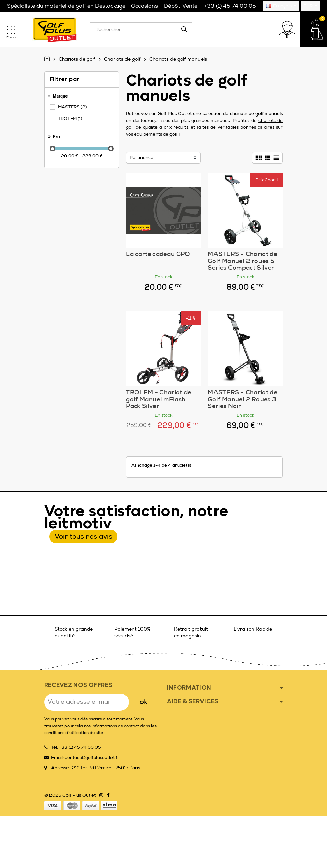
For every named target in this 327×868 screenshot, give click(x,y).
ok (144, 702)
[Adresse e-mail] (87, 702)
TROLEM (71, 119)
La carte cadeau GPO (158, 254)
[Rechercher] (141, 30)
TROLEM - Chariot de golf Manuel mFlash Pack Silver (158, 399)
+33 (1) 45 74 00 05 (230, 6)
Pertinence (142, 158)
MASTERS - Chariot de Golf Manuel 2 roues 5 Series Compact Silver (242, 261)
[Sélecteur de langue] (281, 6)
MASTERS (73, 107)
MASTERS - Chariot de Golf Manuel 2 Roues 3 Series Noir (242, 399)
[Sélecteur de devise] (310, 6)
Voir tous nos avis (83, 536)
